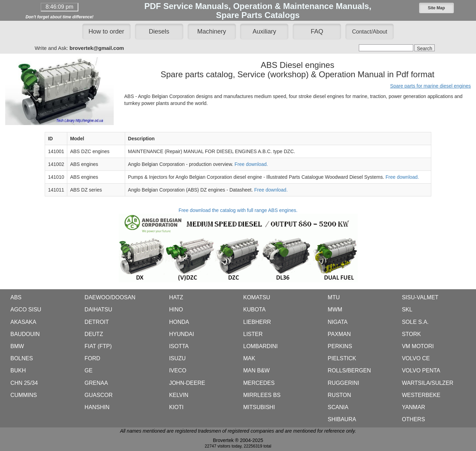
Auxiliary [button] (264, 32)
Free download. (252, 164)
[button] (436, 8)
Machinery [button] (212, 32)
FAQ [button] (317, 32)
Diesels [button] (159, 32)
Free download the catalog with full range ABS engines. (238, 245)
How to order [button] (106, 32)
